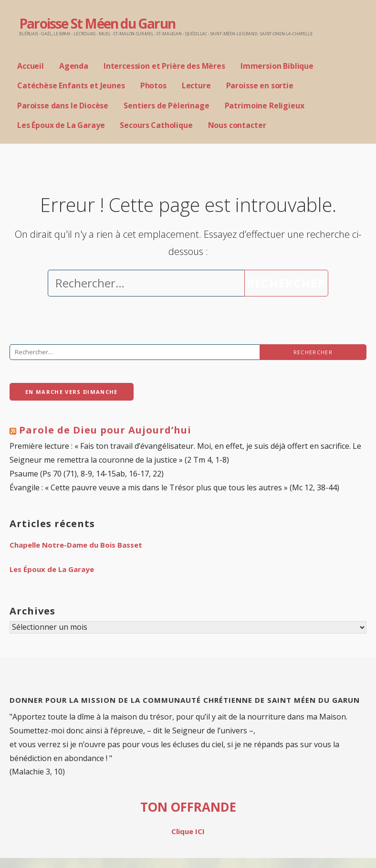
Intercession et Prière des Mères (164, 66)
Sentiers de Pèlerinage (166, 106)
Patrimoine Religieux (265, 106)
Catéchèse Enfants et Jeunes (71, 85)
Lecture (196, 85)
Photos (153, 85)
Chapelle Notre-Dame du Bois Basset (76, 545)
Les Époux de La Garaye (61, 125)
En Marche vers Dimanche (72, 392)
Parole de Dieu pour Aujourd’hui (105, 430)
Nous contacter (237, 125)
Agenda (74, 66)
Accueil (31, 66)
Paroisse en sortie (260, 85)
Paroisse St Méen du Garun (97, 23)
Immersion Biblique (277, 66)
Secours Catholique (156, 125)
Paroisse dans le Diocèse (63, 106)
